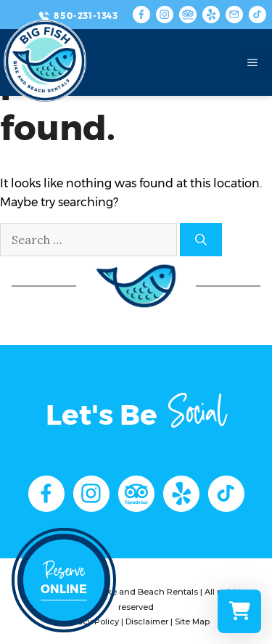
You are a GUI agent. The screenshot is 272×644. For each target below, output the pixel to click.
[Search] (201, 240)
